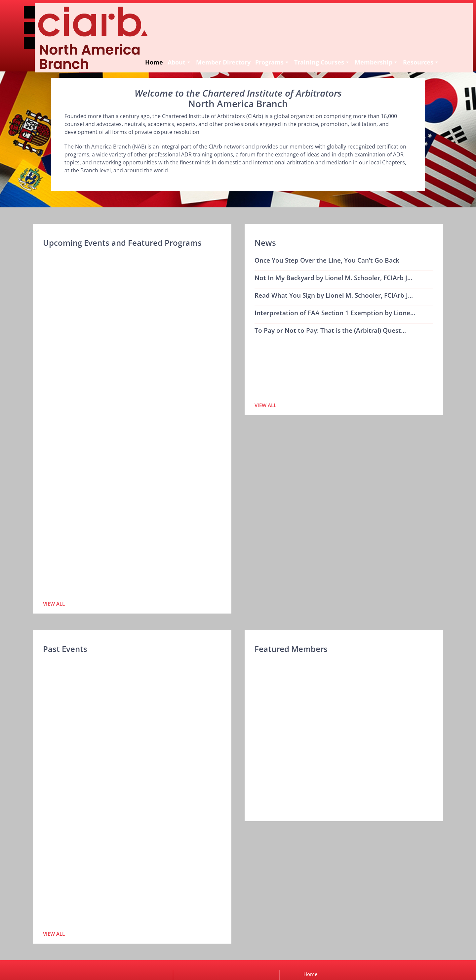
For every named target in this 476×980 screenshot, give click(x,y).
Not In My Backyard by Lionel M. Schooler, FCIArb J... (333, 278)
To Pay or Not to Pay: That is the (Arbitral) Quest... (330, 330)
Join (43, 25)
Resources (357, 52)
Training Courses (258, 52)
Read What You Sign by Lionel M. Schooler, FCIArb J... (334, 295)
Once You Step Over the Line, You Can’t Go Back (327, 260)
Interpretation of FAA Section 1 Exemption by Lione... (335, 313)
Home (90, 52)
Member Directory (159, 52)
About (115, 52)
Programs (208, 52)
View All (54, 604)
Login (43, 40)
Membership (312, 52)
